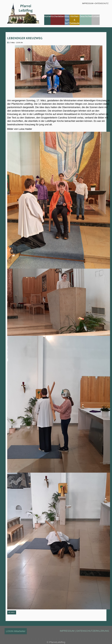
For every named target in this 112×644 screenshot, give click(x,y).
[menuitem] (47, 20)
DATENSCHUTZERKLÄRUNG (93, 631)
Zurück (12, 612)
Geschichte (86, 16)
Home (47, 16)
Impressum (88, 3)
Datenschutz (102, 3)
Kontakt (96, 16)
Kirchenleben (58, 16)
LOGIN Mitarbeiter (16, 631)
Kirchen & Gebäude (75, 20)
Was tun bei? (67, 20)
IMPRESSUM (67, 631)
